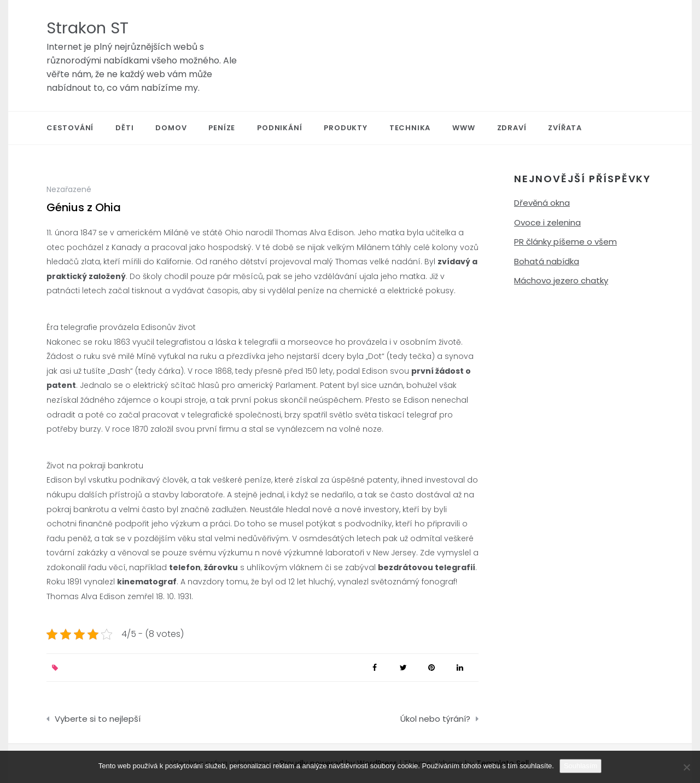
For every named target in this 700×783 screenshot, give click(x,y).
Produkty (345, 128)
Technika (410, 128)
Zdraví (512, 128)
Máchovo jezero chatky (561, 280)
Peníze (222, 128)
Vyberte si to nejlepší (98, 719)
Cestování (70, 128)
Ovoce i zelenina (547, 222)
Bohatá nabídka (547, 261)
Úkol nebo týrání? (435, 719)
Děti (124, 128)
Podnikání (279, 128)
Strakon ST (87, 28)
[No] (686, 767)
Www (463, 128)
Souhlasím (581, 766)
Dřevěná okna (542, 203)
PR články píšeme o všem (565, 242)
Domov (171, 128)
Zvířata (565, 128)
